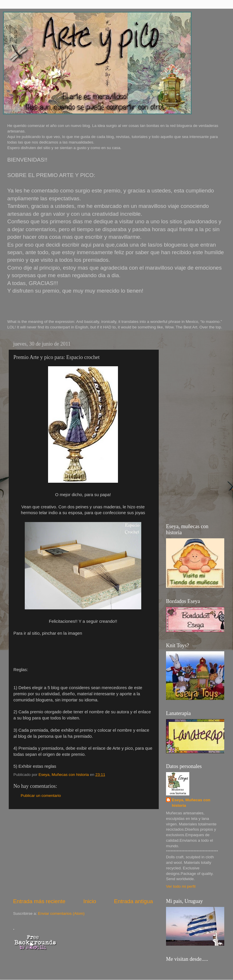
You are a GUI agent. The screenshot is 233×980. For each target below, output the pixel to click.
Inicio (90, 901)
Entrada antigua (134, 901)
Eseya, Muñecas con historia (191, 803)
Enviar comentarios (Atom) (61, 913)
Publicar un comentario (41, 796)
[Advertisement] (83, 853)
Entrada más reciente (39, 901)
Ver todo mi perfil (181, 886)
